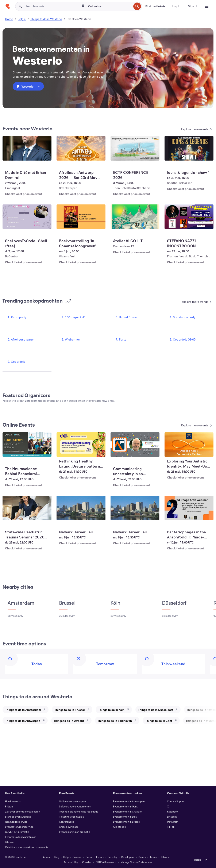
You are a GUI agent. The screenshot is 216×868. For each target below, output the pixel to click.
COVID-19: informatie (17, 832)
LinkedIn (172, 817)
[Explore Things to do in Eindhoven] (136, 721)
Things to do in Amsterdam (23, 710)
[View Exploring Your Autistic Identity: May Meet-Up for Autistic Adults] (189, 445)
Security (112, 857)
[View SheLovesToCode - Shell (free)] (27, 217)
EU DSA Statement (106, 862)
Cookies (87, 862)
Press (89, 857)
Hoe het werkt (13, 801)
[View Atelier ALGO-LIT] (135, 217)
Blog (57, 857)
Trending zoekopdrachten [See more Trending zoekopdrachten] (37, 301)
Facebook (173, 811)
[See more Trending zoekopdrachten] (187, 302)
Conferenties (67, 822)
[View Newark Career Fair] (81, 508)
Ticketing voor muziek (71, 817)
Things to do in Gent (159, 721)
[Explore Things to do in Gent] (177, 721)
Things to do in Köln (111, 710)
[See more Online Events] (187, 426)
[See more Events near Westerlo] (187, 129)
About (47, 857)
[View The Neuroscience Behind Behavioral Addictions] (27, 445)
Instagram (173, 822)
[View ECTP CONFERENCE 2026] (135, 148)
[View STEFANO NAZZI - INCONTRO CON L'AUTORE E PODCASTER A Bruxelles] (189, 217)
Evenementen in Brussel (127, 822)
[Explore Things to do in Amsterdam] (46, 710)
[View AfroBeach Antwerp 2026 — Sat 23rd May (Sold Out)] (81, 148)
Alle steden (119, 827)
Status (142, 857)
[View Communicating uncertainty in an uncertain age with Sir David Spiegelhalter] (135, 445)
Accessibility (71, 862)
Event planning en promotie (75, 832)
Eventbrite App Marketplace (21, 837)
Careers (77, 857)
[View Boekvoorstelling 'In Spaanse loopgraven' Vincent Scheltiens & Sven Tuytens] (81, 217)
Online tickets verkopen (72, 801)
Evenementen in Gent (125, 806)
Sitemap (10, 842)
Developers (128, 857)
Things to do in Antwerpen (23, 721)
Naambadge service (16, 822)
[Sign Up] (193, 6)
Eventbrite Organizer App (19, 827)
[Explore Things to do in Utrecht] (89, 721)
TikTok (171, 827)
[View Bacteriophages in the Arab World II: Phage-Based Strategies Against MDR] (189, 508)
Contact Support (176, 801)
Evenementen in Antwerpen (129, 801)
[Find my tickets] (155, 6)
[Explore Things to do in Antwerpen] (45, 721)
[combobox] (110, 6)
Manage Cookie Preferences (136, 862)
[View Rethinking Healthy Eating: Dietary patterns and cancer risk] (81, 445)
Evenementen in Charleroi (128, 811)
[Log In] (176, 6)
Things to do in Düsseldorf (155, 710)
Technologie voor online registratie (79, 811)
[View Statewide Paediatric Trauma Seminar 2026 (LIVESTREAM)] (27, 508)
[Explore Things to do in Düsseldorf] (178, 710)
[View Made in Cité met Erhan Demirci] (27, 148)
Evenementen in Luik (125, 817)
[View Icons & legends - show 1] (189, 148)
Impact (100, 857)
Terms (153, 857)
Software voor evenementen (75, 806)
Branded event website (18, 817)
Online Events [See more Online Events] (19, 425)
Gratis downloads (69, 827)
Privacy (165, 857)
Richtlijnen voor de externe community (27, 847)
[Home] (8, 6)
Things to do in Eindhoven (115, 721)
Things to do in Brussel (70, 710)
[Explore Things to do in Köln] (129, 710)
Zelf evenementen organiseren (23, 811)
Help (66, 857)
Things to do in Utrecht (69, 721)
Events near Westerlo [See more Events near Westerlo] (28, 128)
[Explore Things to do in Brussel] (89, 710)
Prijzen (9, 806)
